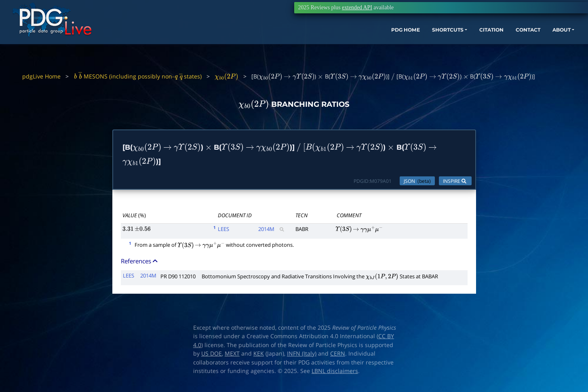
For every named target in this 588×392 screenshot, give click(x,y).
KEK (259, 358)
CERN (338, 358)
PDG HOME (344, 43)
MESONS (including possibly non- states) (138, 76)
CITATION (445, 43)
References (140, 265)
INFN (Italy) (302, 358)
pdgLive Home (41, 76)
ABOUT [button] (525, 43)
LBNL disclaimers (335, 375)
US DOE (212, 358)
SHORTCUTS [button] (393, 43)
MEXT (232, 358)
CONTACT (487, 43)
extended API (357, 7)
